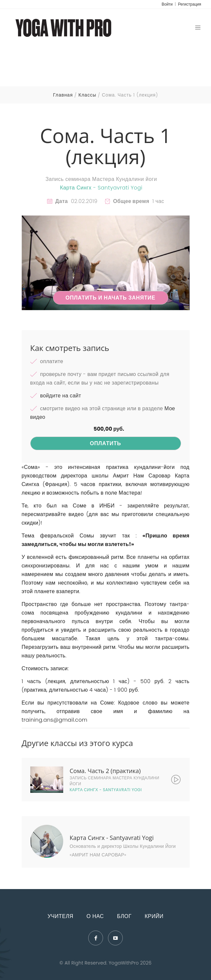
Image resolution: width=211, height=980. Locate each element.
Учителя (60, 916)
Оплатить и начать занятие (110, 298)
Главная (63, 95)
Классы (87, 95)
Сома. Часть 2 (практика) (105, 771)
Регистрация (190, 4)
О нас (95, 916)
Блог (124, 916)
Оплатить (105, 443)
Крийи (154, 916)
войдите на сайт (61, 396)
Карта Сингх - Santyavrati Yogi (101, 188)
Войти (167, 4)
